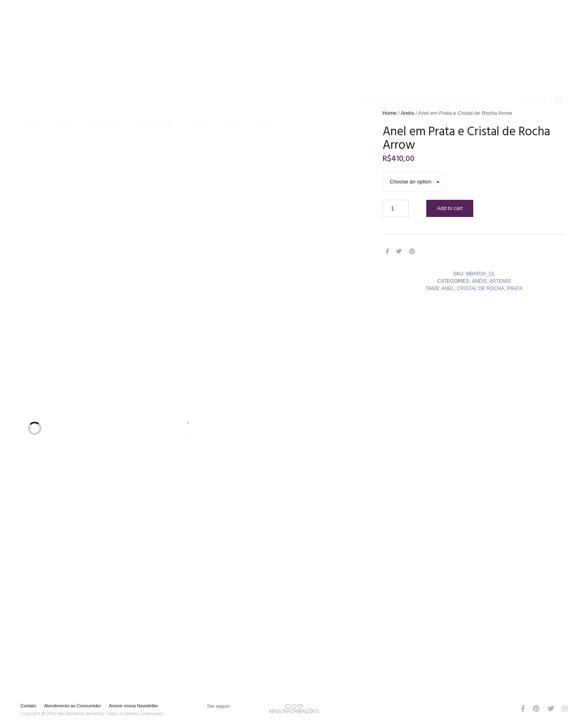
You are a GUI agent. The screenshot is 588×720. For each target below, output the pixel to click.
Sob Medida (155, 58)
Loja (66, 58)
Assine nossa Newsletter (134, 706)
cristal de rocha (481, 288)
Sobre (199, 58)
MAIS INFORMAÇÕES (294, 709)
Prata (515, 288)
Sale (265, 58)
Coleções (105, 58)
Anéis (407, 113)
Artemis (500, 281)
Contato (28, 706)
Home (33, 58)
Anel (448, 288)
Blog (234, 58)
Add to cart (450, 208)
